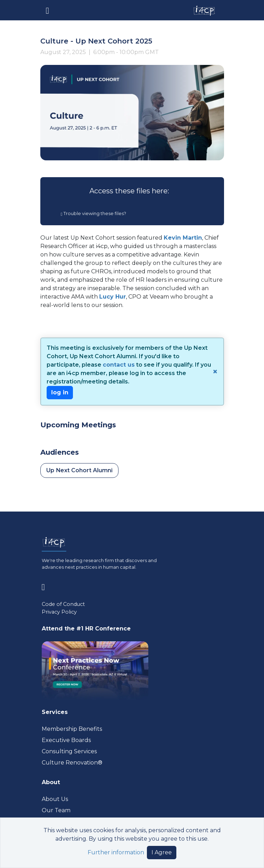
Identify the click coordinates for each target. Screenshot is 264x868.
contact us (119, 365)
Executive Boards (66, 740)
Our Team (56, 810)
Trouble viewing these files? (93, 213)
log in (60, 392)
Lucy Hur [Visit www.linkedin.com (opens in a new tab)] (113, 297)
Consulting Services (69, 751)
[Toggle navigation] (48, 10)
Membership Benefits (72, 729)
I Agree (162, 852)
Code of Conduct (63, 604)
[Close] (214, 372)
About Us (55, 799)
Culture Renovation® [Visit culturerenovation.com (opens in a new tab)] (72, 763)
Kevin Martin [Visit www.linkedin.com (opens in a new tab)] (183, 238)
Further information (116, 852)
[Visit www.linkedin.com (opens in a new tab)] (46, 585)
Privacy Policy (59, 612)
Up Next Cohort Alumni (79, 470)
